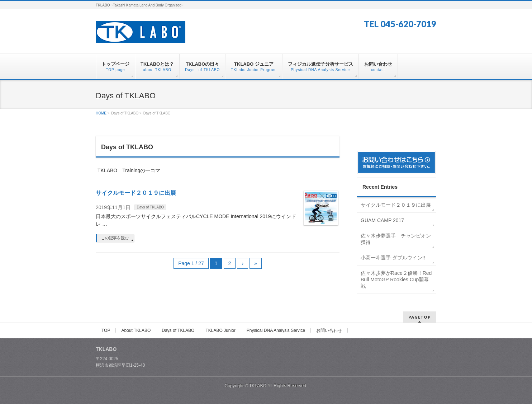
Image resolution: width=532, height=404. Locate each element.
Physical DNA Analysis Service (276, 330)
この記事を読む (115, 238)
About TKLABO (136, 330)
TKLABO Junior (220, 330)
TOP (106, 330)
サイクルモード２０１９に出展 (136, 193)
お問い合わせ (329, 330)
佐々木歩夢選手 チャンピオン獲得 (396, 239)
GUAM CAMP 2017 (382, 220)
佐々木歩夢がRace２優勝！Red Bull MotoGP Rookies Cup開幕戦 (396, 279)
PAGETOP (420, 317)
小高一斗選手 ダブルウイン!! (393, 258)
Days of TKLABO (150, 207)
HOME (101, 113)
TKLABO (258, 386)
